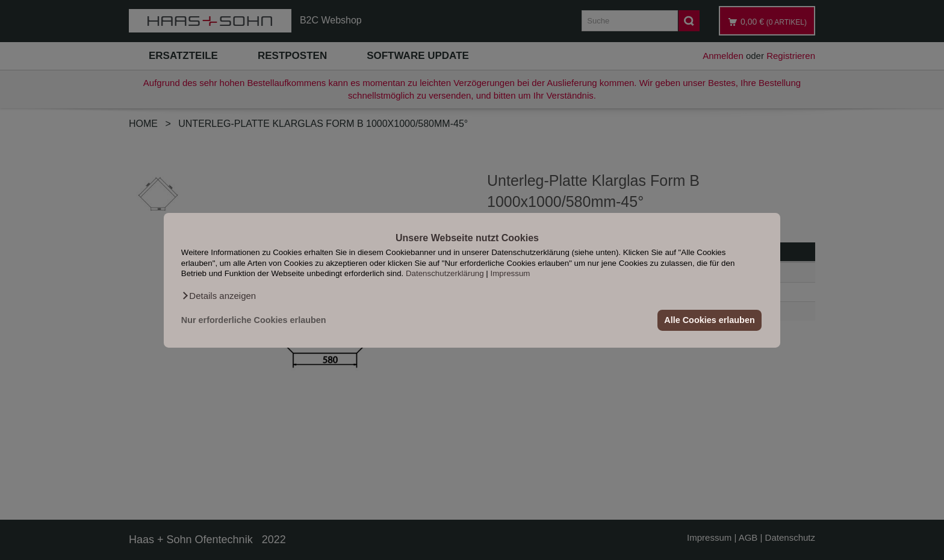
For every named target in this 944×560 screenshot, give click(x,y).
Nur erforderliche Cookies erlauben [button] (254, 320)
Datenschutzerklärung (445, 273)
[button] (219, 295)
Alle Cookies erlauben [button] (709, 320)
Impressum (511, 273)
